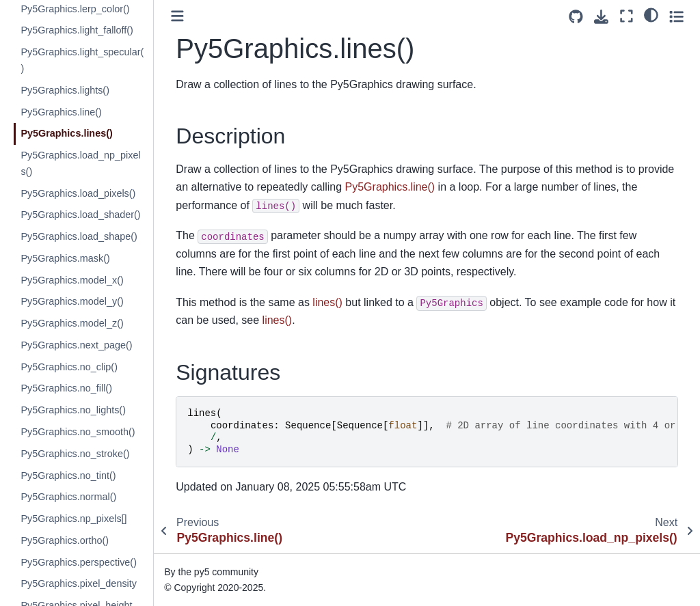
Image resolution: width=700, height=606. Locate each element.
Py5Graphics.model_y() (72, 301)
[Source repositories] (576, 17)
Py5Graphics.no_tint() (68, 476)
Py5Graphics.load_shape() (79, 236)
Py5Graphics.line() (61, 112)
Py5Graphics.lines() (66, 133)
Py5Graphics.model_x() (72, 280)
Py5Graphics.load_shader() (80, 215)
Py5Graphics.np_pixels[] (73, 519)
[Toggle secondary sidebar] (676, 16)
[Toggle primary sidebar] (177, 16)
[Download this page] (601, 17)
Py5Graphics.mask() (65, 258)
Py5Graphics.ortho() (65, 540)
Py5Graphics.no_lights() (73, 410)
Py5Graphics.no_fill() (66, 388)
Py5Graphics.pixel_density (79, 583)
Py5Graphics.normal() (68, 497)
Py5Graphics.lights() (65, 90)
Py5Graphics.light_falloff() (77, 30)
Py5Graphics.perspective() (79, 562)
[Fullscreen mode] (627, 16)
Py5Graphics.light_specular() (82, 60)
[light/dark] (651, 14)
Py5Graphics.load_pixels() (78, 193)
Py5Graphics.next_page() (76, 345)
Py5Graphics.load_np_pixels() (80, 163)
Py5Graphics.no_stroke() (75, 454)
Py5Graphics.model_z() (72, 323)
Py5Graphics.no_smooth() (78, 432)
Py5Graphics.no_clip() (69, 367)
